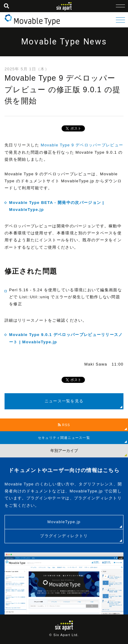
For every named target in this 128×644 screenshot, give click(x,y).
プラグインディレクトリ (64, 536)
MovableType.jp (64, 522)
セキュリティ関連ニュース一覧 (64, 438)
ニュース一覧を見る (64, 401)
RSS (64, 425)
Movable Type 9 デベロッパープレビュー (81, 145)
